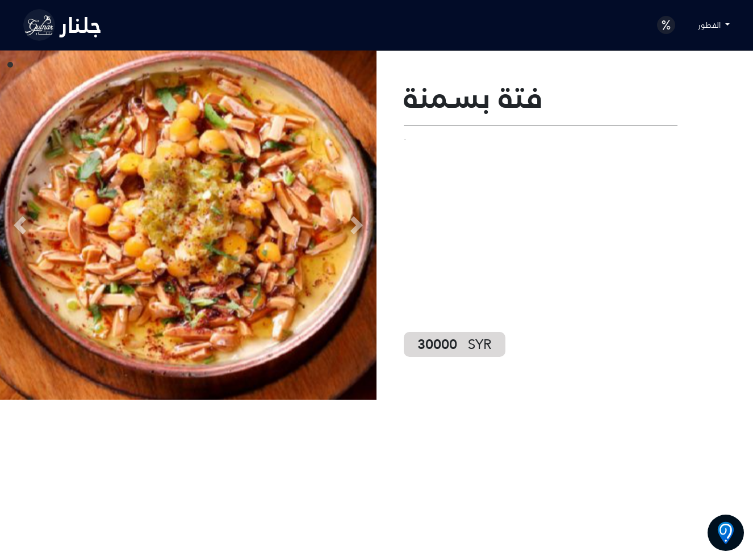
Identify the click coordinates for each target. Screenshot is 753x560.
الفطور (710, 25)
